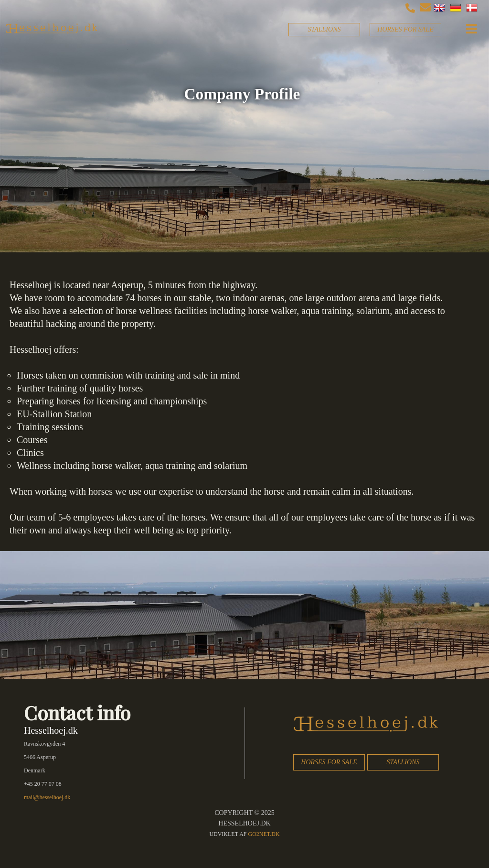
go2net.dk (264, 834)
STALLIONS (324, 29)
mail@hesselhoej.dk (47, 797)
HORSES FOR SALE (405, 29)
